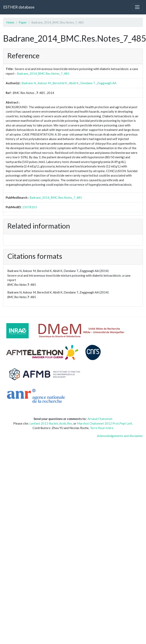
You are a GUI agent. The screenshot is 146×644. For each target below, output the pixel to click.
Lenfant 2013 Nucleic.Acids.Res (51, 423)
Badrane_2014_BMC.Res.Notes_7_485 (43, 73)
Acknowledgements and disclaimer (120, 436)
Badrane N (29, 83)
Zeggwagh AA (107, 83)
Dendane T (88, 83)
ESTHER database (19, 7)
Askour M (44, 83)
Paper (23, 22)
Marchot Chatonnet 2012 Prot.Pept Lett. (105, 423)
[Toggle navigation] (137, 7)
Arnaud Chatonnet (100, 419)
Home (10, 22)
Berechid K (60, 83)
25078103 (29, 207)
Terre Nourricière (102, 428)
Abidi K (74, 83)
